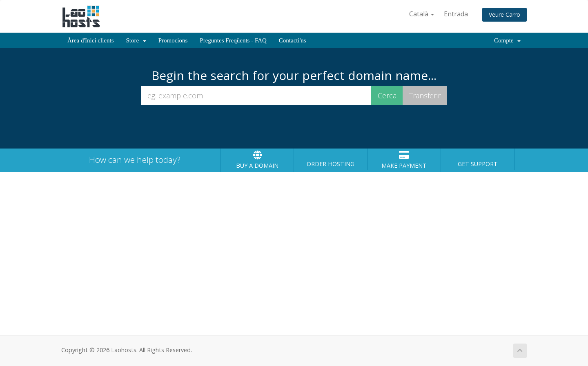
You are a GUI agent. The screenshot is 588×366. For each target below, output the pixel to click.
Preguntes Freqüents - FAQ (233, 40)
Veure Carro (504, 14)
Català (422, 14)
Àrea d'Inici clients (91, 40)
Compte (507, 40)
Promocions (173, 40)
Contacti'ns (293, 40)
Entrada (456, 14)
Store (136, 40)
